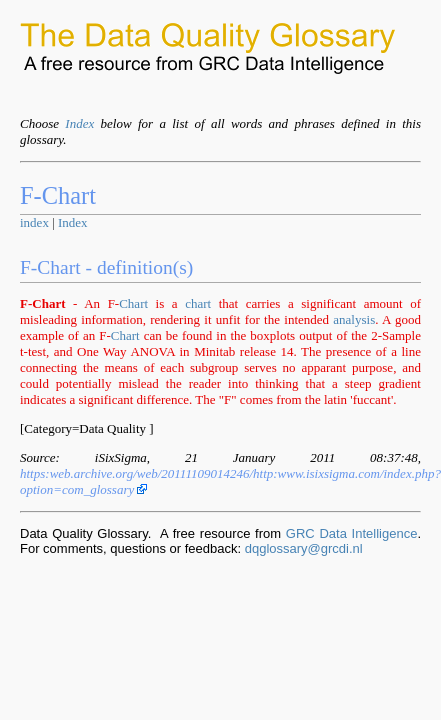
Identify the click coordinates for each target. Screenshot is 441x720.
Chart (133, 303)
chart (198, 303)
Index (79, 123)
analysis (354, 319)
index (34, 222)
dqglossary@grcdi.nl (304, 548)
